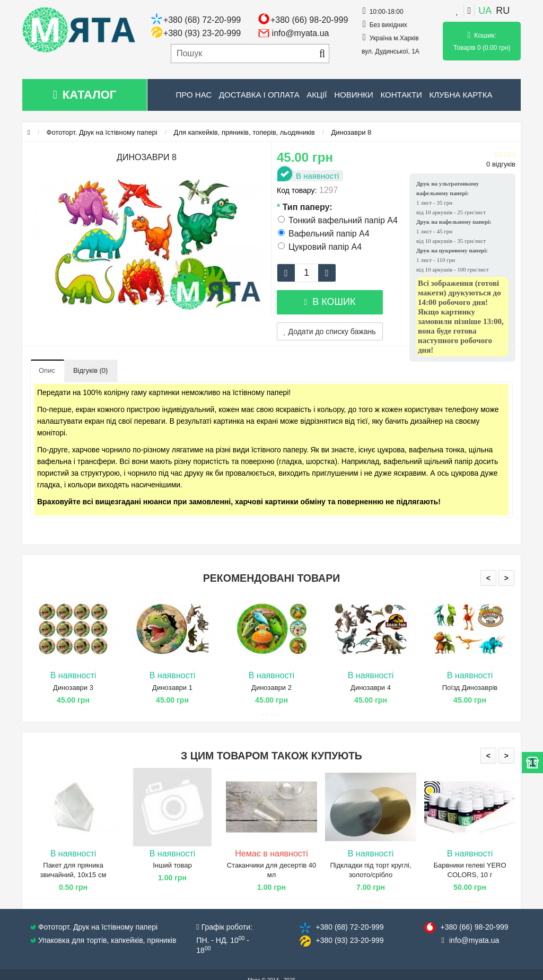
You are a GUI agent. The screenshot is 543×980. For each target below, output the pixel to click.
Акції (317, 95)
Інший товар (172, 865)
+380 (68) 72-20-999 (202, 20)
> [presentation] (506, 578)
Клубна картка (461, 95)
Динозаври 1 (172, 688)
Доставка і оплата (259, 95)
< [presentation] (488, 578)
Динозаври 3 (73, 688)
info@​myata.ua (474, 940)
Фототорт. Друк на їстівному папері (102, 132)
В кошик (330, 302)
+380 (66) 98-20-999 (309, 20)
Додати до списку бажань (330, 331)
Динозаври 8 (352, 132)
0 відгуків (501, 164)
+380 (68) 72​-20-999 (349, 927)
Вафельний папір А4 (324, 234)
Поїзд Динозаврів (470, 688)
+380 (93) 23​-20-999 (349, 940)
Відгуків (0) (90, 370)
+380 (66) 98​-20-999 (474, 927)
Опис (47, 370)
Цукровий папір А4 (320, 247)
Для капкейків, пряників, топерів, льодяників (244, 132)
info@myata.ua (301, 33)
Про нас (194, 95)
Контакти (401, 95)
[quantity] (306, 273)
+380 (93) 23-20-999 (202, 33)
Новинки (354, 95)
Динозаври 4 (371, 688)
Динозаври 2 (271, 688)
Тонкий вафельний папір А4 (338, 220)
